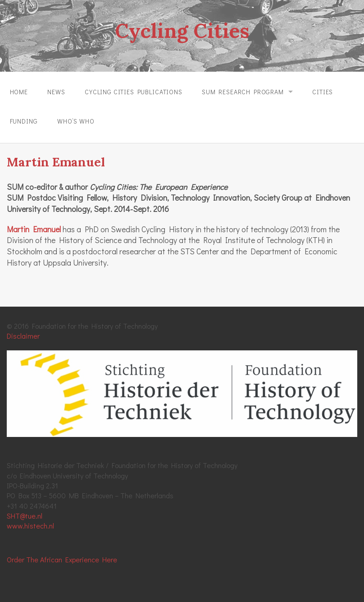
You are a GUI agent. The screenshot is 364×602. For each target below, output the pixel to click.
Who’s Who (76, 121)
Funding (24, 121)
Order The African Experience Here (62, 559)
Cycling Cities (182, 31)
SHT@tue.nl (25, 516)
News (56, 92)
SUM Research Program (243, 92)
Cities (323, 92)
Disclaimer (23, 336)
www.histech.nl (30, 526)
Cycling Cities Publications (134, 92)
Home (19, 92)
